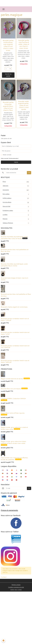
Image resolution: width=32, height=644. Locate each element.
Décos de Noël (16, 206)
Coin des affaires (16, 202)
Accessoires (16, 190)
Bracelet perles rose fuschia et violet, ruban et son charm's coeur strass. (24, 44)
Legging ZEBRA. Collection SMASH (13, 399)
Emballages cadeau (16, 211)
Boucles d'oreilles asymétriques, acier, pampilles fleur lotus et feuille (14, 238)
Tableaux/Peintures (16, 223)
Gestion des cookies (16, 590)
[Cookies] (3, 641)
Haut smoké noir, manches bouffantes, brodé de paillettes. (15, 459)
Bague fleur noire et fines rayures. (13, 413)
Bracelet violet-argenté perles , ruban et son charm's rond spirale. (24, 105)
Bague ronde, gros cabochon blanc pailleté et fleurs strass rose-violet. (14, 442)
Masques (16, 219)
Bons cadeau (16, 194)
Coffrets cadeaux (16, 198)
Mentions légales (16, 585)
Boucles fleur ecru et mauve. (11, 389)
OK (29, 173)
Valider (16, 162)
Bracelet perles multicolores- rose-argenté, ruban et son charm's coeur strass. (8, 45)
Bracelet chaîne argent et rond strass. (14, 307)
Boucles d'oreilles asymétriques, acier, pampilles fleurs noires (14, 265)
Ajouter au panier (8, 75)
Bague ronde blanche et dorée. (12, 379)
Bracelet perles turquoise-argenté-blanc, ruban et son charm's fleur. (8, 106)
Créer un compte (5, 158)
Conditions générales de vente (16, 587)
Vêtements (16, 186)
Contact (4, 577)
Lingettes (16, 215)
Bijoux (16, 182)
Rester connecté (7, 155)
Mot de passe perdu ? (14, 158)
